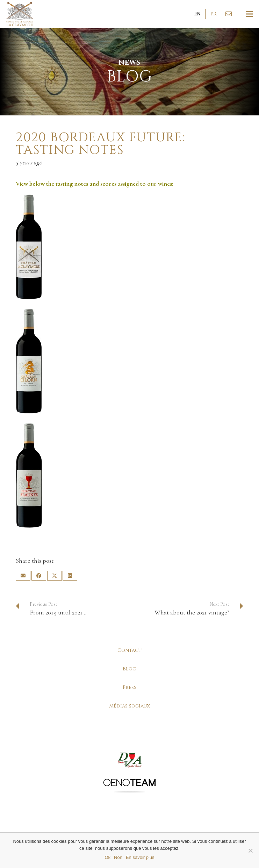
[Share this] (39, 576)
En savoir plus (140, 857)
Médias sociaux (129, 706)
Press (129, 687)
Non (118, 857)
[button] (197, 14)
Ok (107, 857)
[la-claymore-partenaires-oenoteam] (129, 785)
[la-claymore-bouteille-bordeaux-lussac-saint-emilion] (129, 247)
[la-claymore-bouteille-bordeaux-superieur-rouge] (129, 361)
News (130, 62)
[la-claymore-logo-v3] (20, 14)
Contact (129, 650)
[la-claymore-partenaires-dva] (129, 760)
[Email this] (23, 576)
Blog (129, 669)
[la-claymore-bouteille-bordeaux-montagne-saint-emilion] (129, 476)
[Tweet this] (55, 576)
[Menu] (249, 14)
